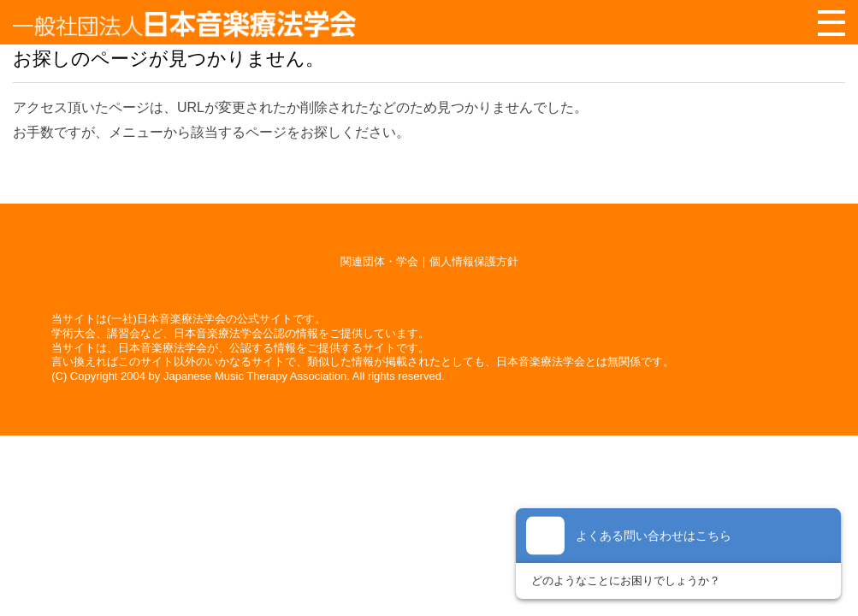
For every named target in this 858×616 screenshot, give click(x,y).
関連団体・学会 (379, 261)
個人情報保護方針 (474, 261)
